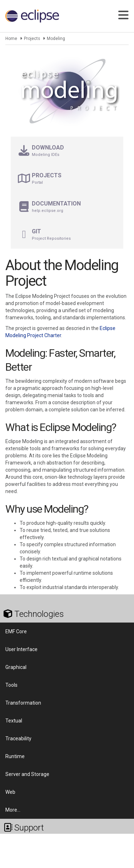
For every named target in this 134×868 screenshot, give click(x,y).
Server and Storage (27, 774)
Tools (11, 685)
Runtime (15, 756)
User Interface (21, 649)
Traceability (18, 738)
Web (10, 792)
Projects (32, 39)
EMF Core (16, 631)
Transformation (23, 703)
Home (11, 39)
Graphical (16, 667)
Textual (14, 721)
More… (13, 810)
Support (24, 828)
